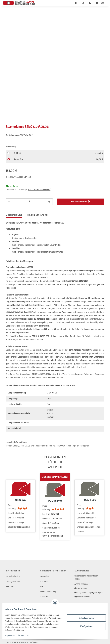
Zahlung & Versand (13, 582)
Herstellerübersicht (13, 577)
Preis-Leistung (12, 507)
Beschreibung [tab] (14, 215)
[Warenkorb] (100, 3)
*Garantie (44, 597)
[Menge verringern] (9, 202)
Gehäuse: (12, 518)
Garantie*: (12, 523)
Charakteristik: (12, 527)
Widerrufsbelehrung (48, 592)
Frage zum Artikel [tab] (38, 215)
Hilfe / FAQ (10, 587)
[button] (83, 3)
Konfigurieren (84, 626)
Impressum (12, 635)
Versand (27, 177)
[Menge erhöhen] (49, 202)
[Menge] (29, 202)
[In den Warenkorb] (8, 13)
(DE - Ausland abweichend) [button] (39, 190)
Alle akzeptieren (84, 618)
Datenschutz (25, 635)
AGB (42, 587)
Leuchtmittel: (12, 513)
